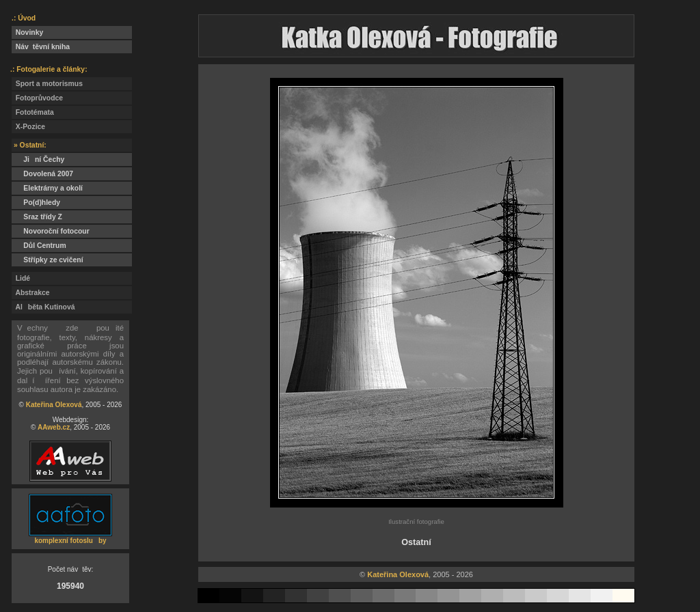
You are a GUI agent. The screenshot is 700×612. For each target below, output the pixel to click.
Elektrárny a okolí (47, 188)
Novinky (27, 32)
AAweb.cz (54, 427)
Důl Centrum (39, 246)
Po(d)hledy (36, 203)
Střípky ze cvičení (48, 260)
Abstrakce (31, 293)
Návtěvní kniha (41, 47)
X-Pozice (28, 127)
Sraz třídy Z (40, 217)
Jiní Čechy (38, 159)
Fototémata (33, 112)
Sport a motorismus (47, 84)
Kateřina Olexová (54, 405)
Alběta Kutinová (43, 307)
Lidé (21, 278)
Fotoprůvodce (37, 98)
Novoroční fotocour (51, 231)
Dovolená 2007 (42, 174)
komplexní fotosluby (70, 541)
